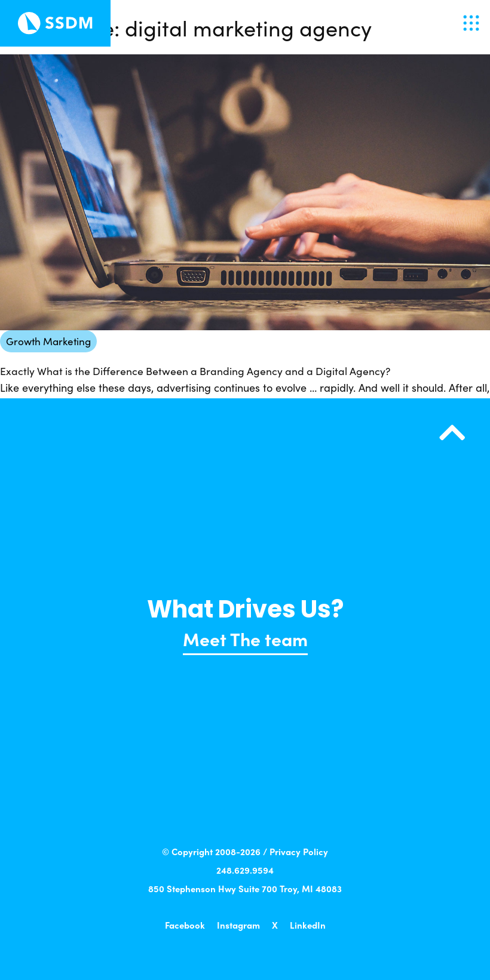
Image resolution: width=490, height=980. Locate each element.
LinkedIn (308, 925)
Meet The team (245, 638)
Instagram (238, 925)
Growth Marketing (48, 341)
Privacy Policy (299, 851)
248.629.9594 (245, 870)
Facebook (185, 925)
